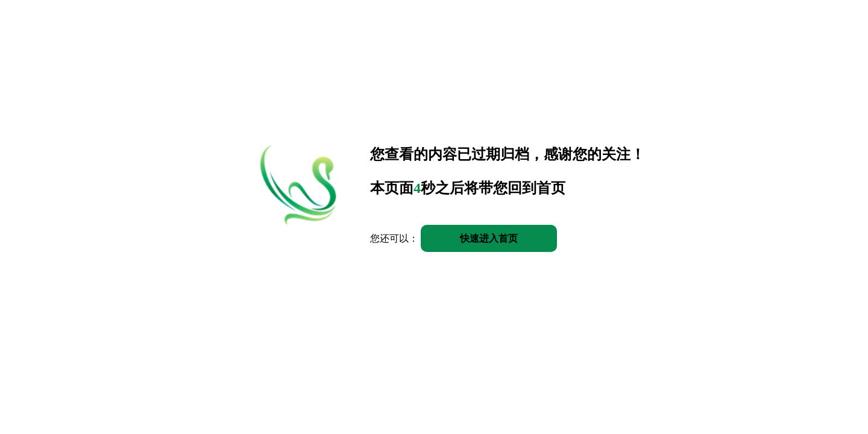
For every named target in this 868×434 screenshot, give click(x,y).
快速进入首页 (489, 238)
